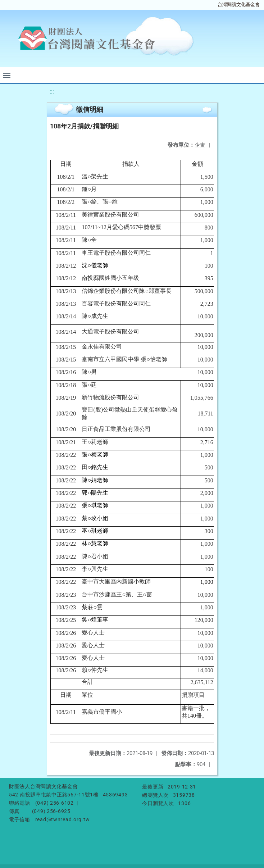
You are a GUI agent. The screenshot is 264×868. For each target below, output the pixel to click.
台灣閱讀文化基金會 (239, 4)
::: (52, 92)
